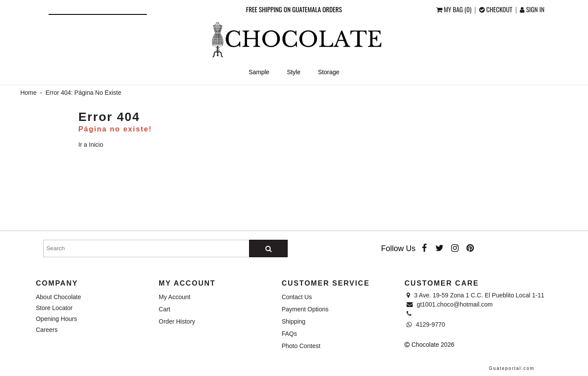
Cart (164, 309)
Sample (259, 72)
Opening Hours (56, 319)
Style (294, 72)
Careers (47, 330)
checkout (496, 9)
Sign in (532, 9)
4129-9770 (426, 324)
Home (28, 93)
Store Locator (54, 308)
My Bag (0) (455, 9)
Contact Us (297, 297)
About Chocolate (59, 297)
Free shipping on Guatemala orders (294, 9)
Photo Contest (301, 346)
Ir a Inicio (91, 145)
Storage (329, 72)
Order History (177, 321)
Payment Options (305, 309)
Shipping (294, 321)
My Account (174, 297)
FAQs (289, 334)
